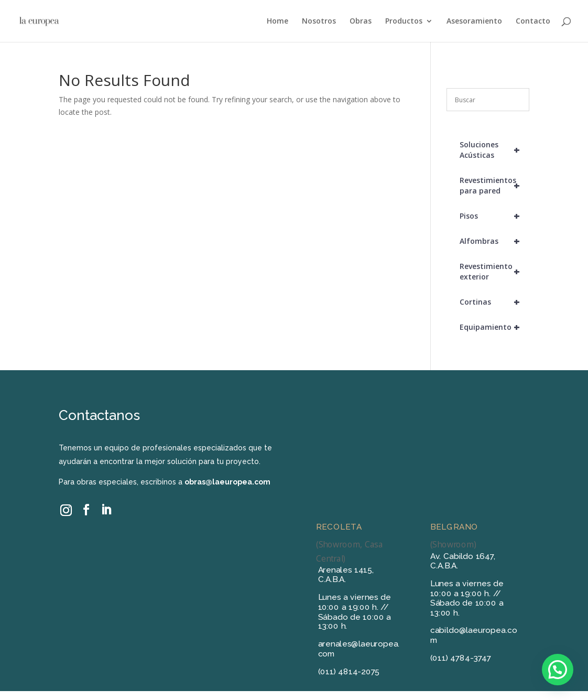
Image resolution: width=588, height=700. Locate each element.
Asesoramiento (474, 21)
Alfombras (494, 241)
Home (277, 21)
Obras (361, 21)
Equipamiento (494, 327)
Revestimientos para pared (494, 186)
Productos (404, 21)
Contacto (533, 21)
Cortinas (494, 302)
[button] (558, 670)
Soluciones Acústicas (494, 150)
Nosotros (319, 21)
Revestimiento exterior (494, 272)
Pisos (494, 216)
